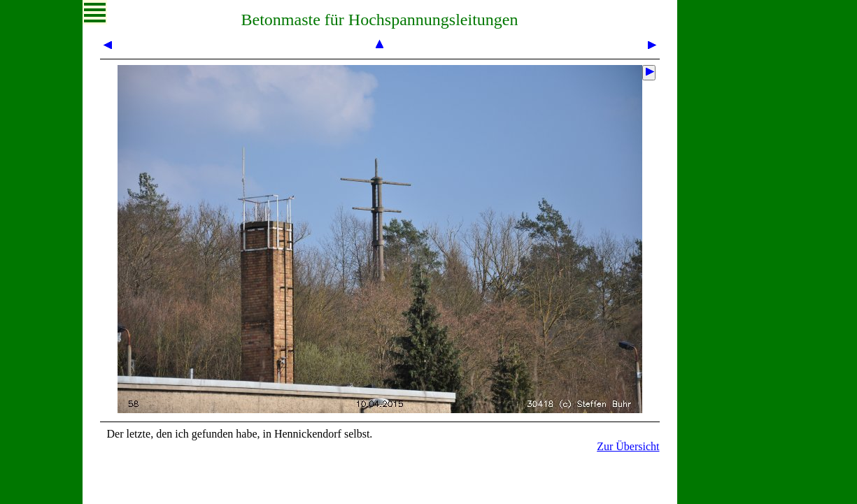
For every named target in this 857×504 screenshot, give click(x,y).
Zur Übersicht (628, 446)
